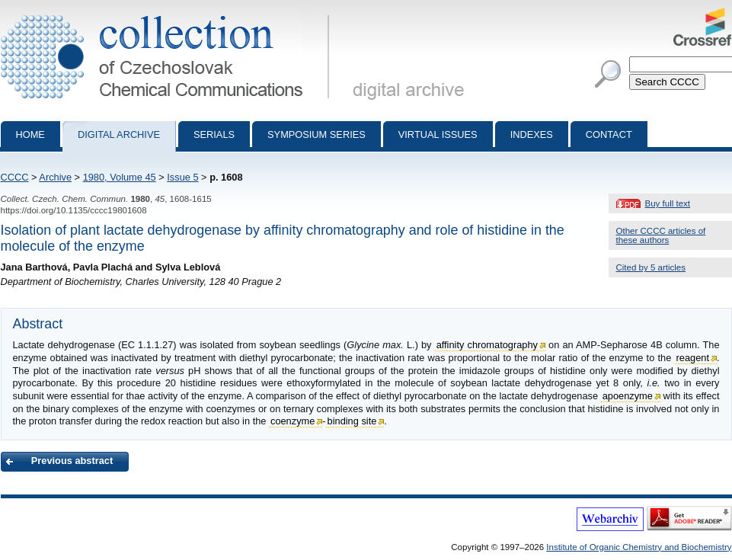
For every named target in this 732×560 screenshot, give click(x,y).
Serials (214, 134)
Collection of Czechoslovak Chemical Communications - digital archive (168, 14)
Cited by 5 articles (651, 267)
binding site (352, 421)
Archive (55, 177)
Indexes (532, 134)
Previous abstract (72, 461)
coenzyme (292, 421)
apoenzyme (628, 396)
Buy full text (668, 203)
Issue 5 (182, 177)
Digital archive (119, 134)
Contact (609, 134)
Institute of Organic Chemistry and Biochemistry (639, 547)
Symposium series (316, 134)
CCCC (15, 177)
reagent (693, 358)
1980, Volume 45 (120, 177)
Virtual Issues (438, 134)
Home (30, 134)
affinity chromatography (487, 345)
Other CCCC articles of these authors (661, 235)
